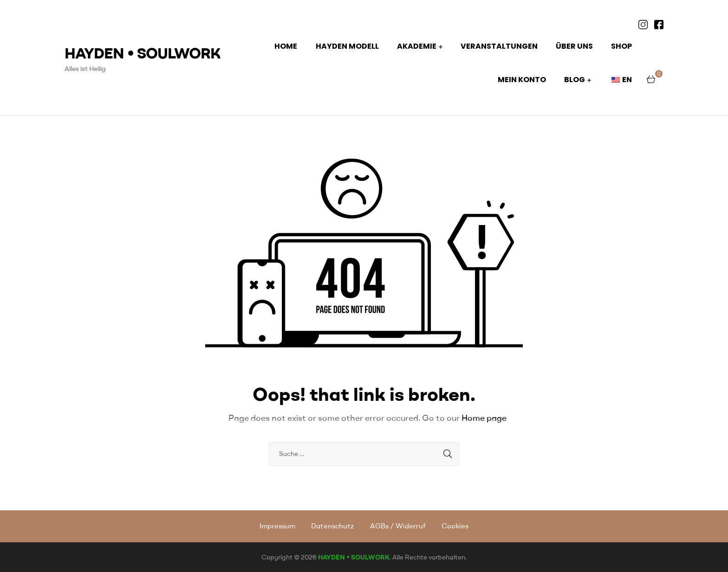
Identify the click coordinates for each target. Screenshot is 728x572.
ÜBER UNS (574, 46)
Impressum (277, 526)
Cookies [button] (455, 526)
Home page (484, 418)
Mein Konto (522, 80)
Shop (621, 46)
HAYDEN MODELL (347, 46)
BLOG (575, 80)
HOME (286, 46)
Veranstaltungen (499, 46)
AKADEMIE (417, 46)
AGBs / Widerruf (398, 526)
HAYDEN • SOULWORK (143, 53)
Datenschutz (332, 526)
